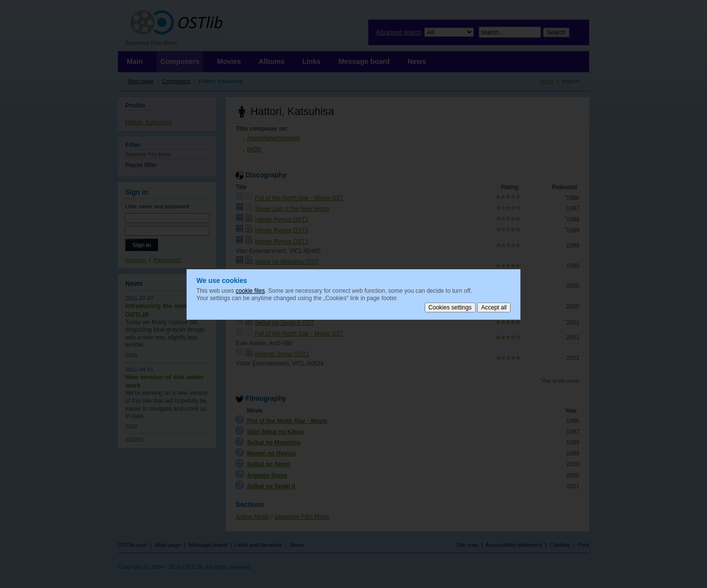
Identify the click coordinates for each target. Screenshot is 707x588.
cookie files (250, 290)
